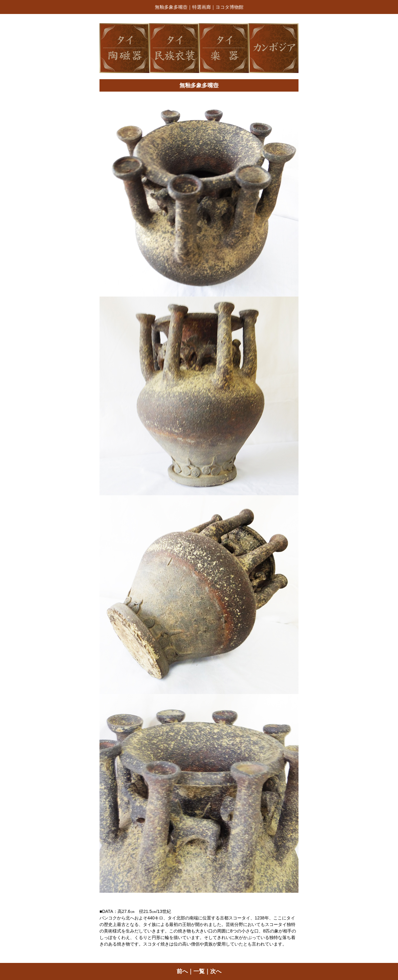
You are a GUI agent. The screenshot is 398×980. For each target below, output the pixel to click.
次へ (216, 971)
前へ (182, 971)
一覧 (199, 971)
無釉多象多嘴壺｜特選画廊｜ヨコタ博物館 (199, 7)
